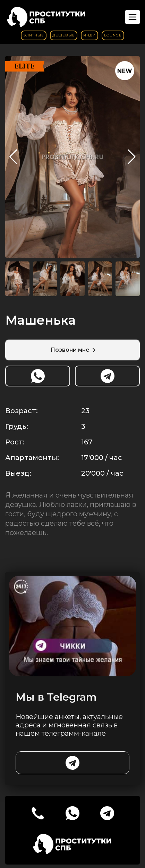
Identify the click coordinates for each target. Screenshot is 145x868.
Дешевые (64, 35)
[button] (132, 157)
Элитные (34, 35)
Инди (89, 35)
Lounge (113, 35)
